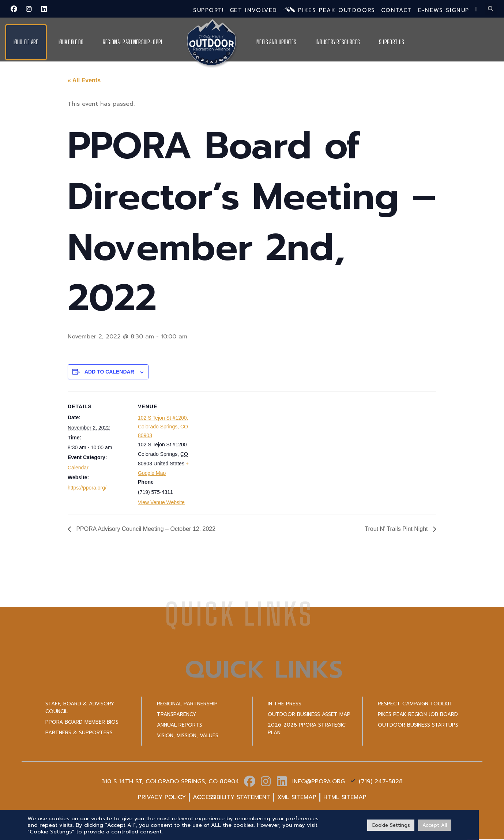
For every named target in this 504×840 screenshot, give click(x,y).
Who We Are (26, 42)
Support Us (392, 42)
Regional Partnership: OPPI (133, 42)
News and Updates (277, 42)
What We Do (71, 42)
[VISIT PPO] (486, 816)
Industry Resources (338, 42)
